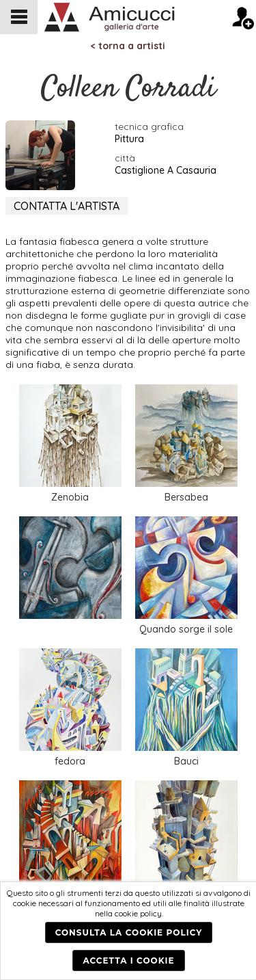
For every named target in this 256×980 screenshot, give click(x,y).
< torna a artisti (128, 46)
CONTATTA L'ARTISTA (67, 206)
